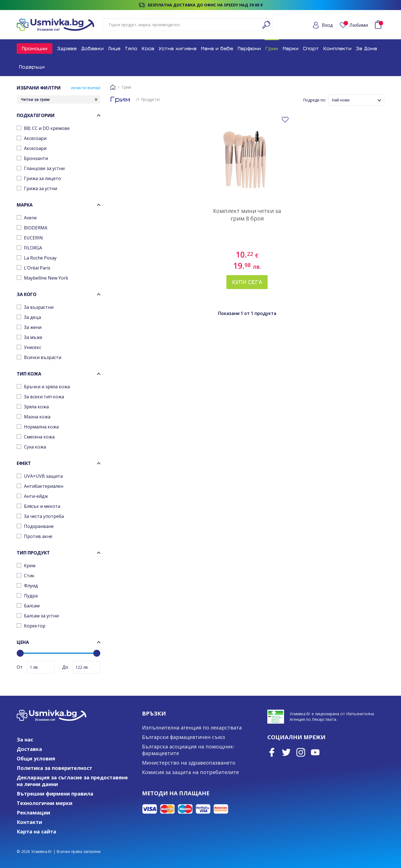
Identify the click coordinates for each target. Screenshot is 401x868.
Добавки (92, 48)
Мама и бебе (217, 48)
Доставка (29, 749)
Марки (291, 48)
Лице (114, 48)
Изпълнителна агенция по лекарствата (192, 728)
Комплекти (337, 48)
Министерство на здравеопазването (189, 763)
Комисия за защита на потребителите (190, 772)
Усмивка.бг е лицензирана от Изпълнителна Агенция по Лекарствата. (332, 717)
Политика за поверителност (54, 768)
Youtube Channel (315, 752)
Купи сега (247, 282)
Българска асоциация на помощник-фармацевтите (188, 750)
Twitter (286, 752)
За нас (25, 740)
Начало (113, 87)
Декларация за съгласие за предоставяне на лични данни (72, 781)
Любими (356, 25)
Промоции (35, 48)
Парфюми (249, 48)
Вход (327, 25)
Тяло (131, 48)
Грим (272, 48)
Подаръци (32, 67)
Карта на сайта (36, 831)
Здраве (67, 48)
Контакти (29, 822)
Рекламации (33, 813)
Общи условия (36, 758)
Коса (148, 48)
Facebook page (272, 752)
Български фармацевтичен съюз (184, 737)
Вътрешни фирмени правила (55, 794)
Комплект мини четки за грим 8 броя (247, 215)
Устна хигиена (178, 48)
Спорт (311, 48)
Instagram (301, 752)
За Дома (366, 48)
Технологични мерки (45, 803)
